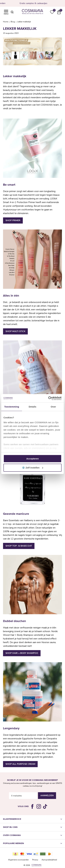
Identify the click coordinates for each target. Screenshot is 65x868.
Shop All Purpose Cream (20, 764)
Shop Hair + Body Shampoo (22, 653)
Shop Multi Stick (15, 331)
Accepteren (32, 459)
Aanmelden (47, 796)
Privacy (35, 860)
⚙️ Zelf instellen (33, 468)
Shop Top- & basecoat (19, 546)
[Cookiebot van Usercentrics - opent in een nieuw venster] (48, 398)
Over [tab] (53, 407)
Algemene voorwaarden (18, 860)
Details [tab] (32, 407)
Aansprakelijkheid (49, 860)
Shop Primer (13, 220)
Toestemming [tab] (12, 407)
